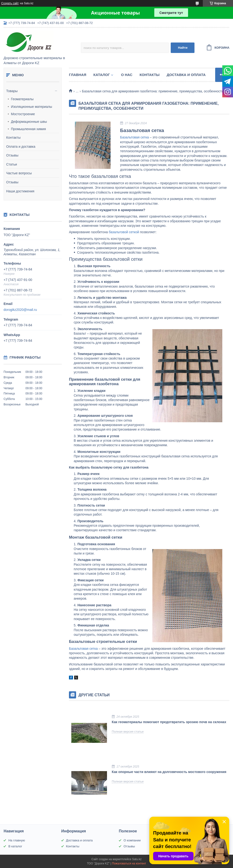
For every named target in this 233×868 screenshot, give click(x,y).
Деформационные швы (29, 122)
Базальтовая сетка (134, 137)
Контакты (13, 138)
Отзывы (12, 155)
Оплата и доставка (21, 147)
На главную (17, 840)
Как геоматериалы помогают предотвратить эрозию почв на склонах (169, 722)
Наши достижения (20, 191)
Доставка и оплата (186, 75)
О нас (127, 75)
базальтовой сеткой (124, 232)
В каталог (15, 846)
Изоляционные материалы (32, 107)
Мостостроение (23, 114)
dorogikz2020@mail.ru (20, 310)
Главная (78, 75)
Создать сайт (10, 3)
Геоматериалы (22, 99)
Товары (12, 91)
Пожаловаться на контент (129, 863)
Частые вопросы (19, 173)
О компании (132, 840)
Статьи (12, 164)
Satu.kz (137, 859)
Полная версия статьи (128, 732)
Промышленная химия (28, 129)
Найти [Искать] (183, 48)
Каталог (102, 75)
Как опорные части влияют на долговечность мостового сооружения (169, 772)
